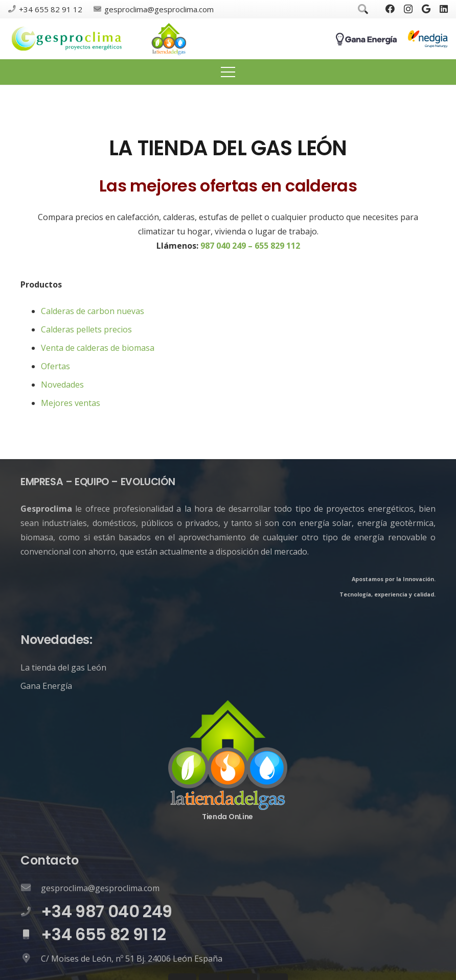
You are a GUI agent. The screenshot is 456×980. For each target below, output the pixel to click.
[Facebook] (390, 9)
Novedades (62, 385)
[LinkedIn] (444, 9)
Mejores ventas (71, 403)
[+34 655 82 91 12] (31, 935)
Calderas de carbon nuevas (93, 311)
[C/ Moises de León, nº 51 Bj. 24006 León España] (31, 959)
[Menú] (228, 72)
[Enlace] (67, 39)
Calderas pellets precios (86, 329)
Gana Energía (46, 686)
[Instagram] (408, 9)
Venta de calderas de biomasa (98, 348)
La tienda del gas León (63, 667)
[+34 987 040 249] (31, 912)
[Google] (426, 9)
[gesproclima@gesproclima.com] (31, 888)
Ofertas (55, 366)
